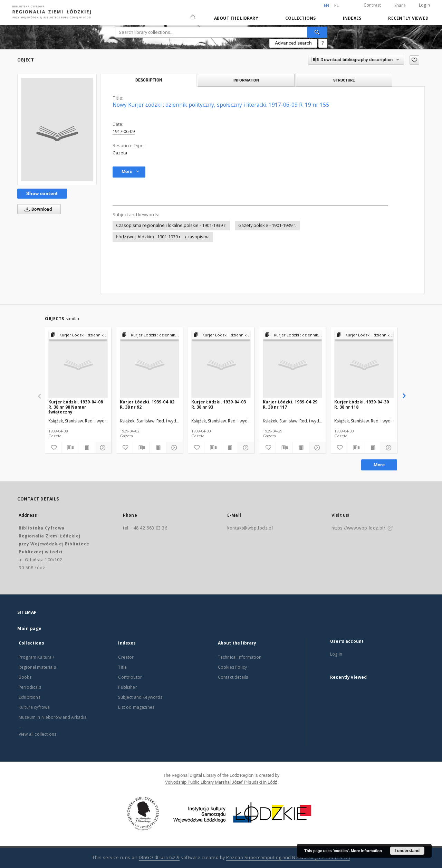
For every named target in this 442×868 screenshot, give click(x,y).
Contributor (130, 677)
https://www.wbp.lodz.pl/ (358, 528)
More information (366, 851)
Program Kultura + (37, 657)
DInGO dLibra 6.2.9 (159, 857)
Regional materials (37, 667)
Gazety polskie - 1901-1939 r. (267, 225)
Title (122, 667)
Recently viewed (408, 18)
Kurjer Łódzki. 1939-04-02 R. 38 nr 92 (147, 404)
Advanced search (293, 43)
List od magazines (136, 707)
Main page (30, 628)
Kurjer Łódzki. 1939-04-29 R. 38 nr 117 (290, 404)
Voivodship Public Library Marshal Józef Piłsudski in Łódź (221, 782)
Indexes (352, 18)
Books (25, 677)
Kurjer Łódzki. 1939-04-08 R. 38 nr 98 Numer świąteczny (76, 407)
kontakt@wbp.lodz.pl (250, 528)
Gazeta (120, 153)
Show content (42, 193)
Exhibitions (30, 697)
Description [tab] (149, 80)
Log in (336, 654)
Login (424, 5)
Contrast (372, 5)
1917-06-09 (124, 131)
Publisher (127, 687)
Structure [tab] (344, 80)
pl (337, 5)
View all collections (37, 734)
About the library (236, 18)
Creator (126, 657)
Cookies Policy (232, 667)
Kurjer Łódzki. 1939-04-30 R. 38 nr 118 (362, 404)
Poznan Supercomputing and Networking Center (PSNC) (288, 857)
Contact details (233, 677)
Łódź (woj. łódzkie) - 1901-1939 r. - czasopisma (163, 237)
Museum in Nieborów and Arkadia (53, 717)
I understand (407, 851)
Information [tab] (246, 80)
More (379, 465)
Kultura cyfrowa (34, 707)
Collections (301, 18)
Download (37, 209)
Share (400, 6)
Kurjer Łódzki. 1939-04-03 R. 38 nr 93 (219, 404)
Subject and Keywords (140, 697)
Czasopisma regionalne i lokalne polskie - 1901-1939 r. (171, 225)
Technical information (240, 657)
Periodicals (30, 687)
